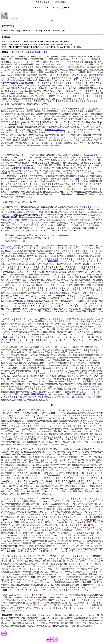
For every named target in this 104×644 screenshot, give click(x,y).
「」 (23, 217)
